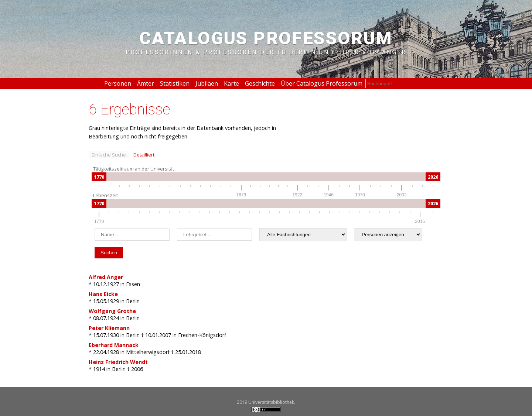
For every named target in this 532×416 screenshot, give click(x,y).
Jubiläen (207, 83)
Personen (118, 83)
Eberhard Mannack (114, 345)
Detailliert (144, 155)
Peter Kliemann (109, 328)
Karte (231, 83)
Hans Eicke (103, 294)
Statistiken (175, 83)
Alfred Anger (106, 277)
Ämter (146, 83)
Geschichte (260, 83)
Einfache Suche (109, 155)
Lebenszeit (105, 195)
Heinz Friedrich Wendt (118, 362)
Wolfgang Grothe (112, 311)
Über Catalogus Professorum (322, 83)
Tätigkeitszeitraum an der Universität (134, 169)
